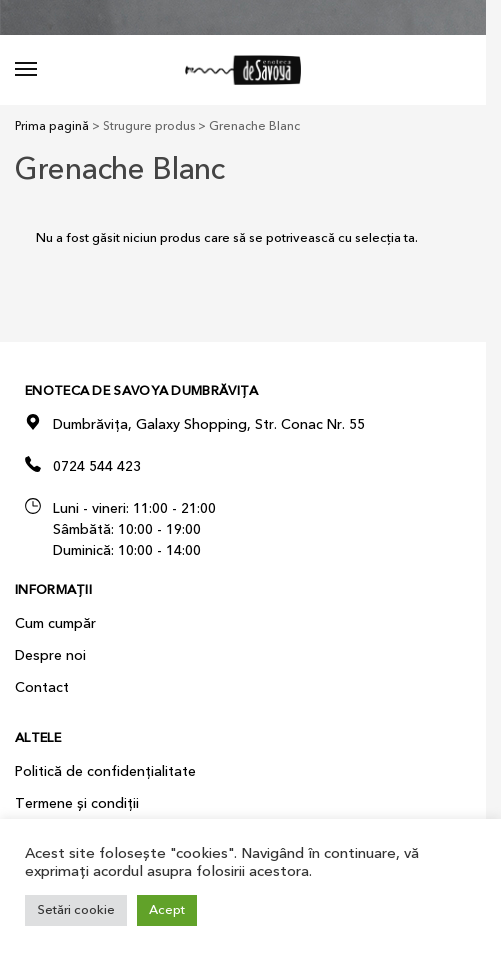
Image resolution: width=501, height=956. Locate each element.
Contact (42, 687)
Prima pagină (52, 126)
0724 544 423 (97, 466)
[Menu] (45, 70)
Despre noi (50, 655)
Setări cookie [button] (76, 910)
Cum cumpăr (55, 623)
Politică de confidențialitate (105, 771)
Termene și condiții (77, 803)
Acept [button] (167, 910)
